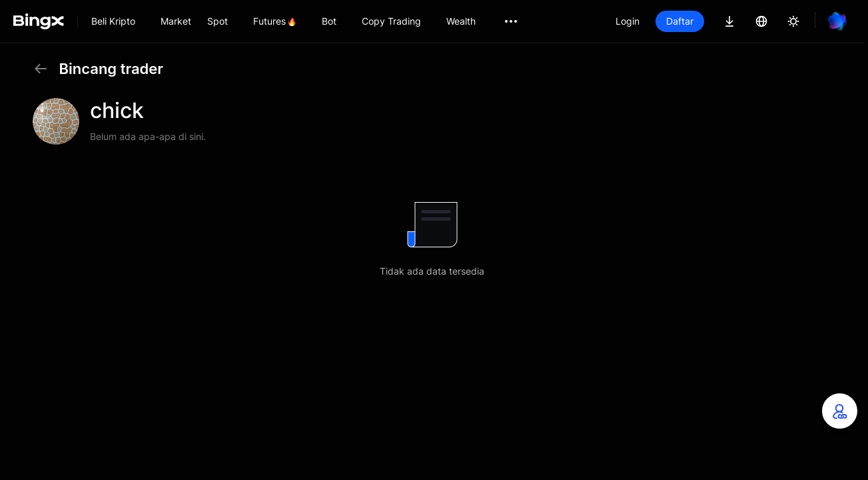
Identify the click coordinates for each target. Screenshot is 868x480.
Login (628, 21)
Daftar (680, 21)
